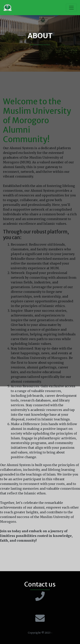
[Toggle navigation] (71, 8)
